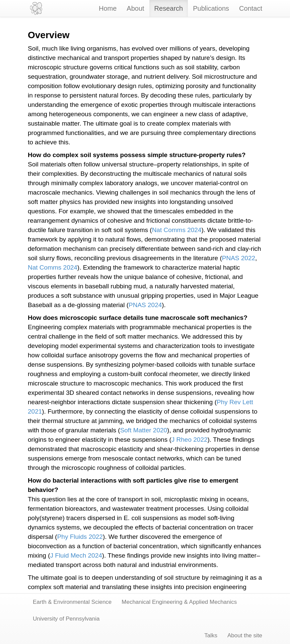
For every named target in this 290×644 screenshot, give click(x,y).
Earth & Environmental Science (72, 602)
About (135, 8)
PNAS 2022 (239, 258)
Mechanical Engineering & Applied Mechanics (179, 602)
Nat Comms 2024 (177, 230)
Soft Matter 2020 (144, 430)
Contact (251, 8)
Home (108, 8)
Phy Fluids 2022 (80, 537)
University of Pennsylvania (66, 619)
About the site (245, 635)
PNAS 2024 (145, 305)
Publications (211, 8)
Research (169, 8)
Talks (211, 635)
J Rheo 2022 (190, 440)
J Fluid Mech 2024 (76, 555)
